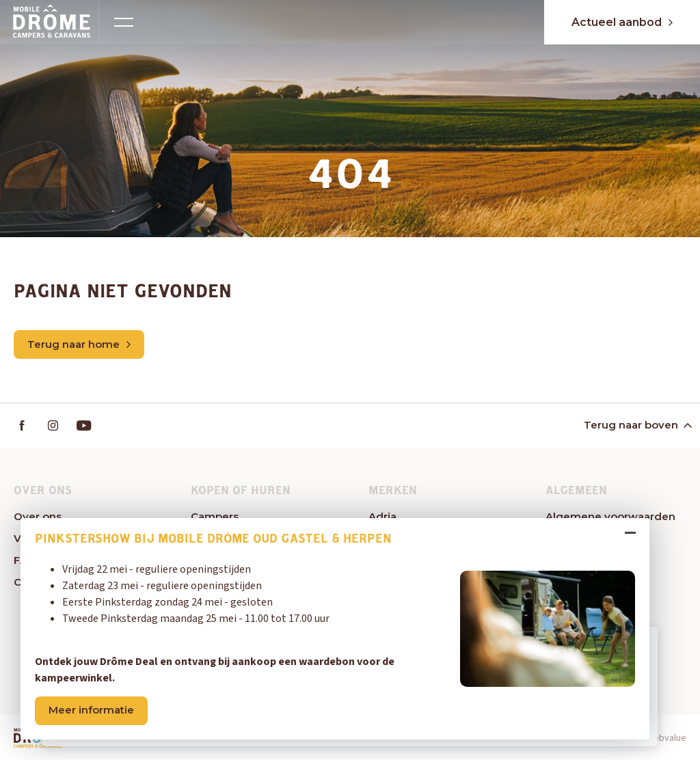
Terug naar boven (637, 425)
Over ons (38, 516)
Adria (382, 516)
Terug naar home (79, 344)
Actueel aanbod (622, 22)
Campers (215, 516)
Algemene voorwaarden (610, 516)
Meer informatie (91, 710)
